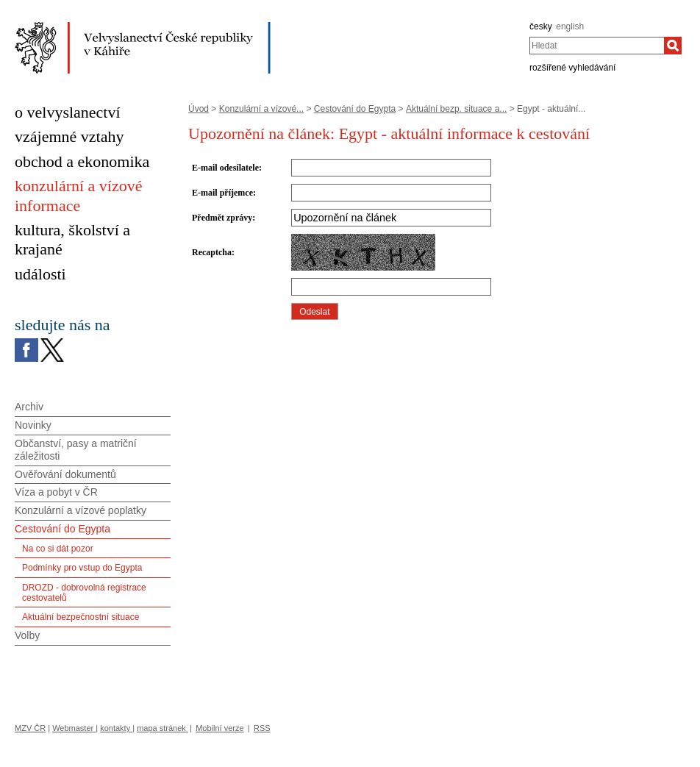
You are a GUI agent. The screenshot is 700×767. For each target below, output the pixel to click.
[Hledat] (673, 46)
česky (541, 26)
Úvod (199, 109)
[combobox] (597, 46)
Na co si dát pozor (58, 549)
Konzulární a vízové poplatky (81, 510)
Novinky (33, 425)
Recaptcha (212, 252)
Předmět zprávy (222, 218)
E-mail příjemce (222, 193)
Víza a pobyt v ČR (56, 492)
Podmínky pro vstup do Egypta (82, 568)
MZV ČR (30, 728)
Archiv (29, 407)
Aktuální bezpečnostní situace (81, 617)
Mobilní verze (219, 728)
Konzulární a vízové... (261, 109)
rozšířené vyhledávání (572, 68)
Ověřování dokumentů (65, 474)
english (570, 26)
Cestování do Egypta (355, 109)
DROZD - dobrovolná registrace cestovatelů (84, 593)
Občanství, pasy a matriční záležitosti (76, 450)
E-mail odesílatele (225, 168)
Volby (27, 635)
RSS (262, 728)
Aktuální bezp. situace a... (456, 109)
